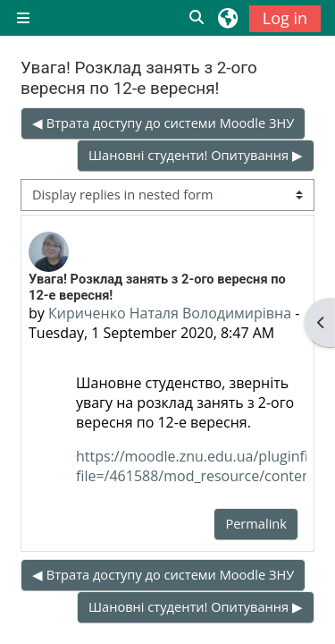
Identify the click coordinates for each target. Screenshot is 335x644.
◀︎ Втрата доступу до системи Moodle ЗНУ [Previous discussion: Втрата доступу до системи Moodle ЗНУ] (163, 123)
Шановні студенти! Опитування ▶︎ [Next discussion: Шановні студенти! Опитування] (196, 155)
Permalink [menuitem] (256, 523)
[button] (197, 18)
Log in (285, 18)
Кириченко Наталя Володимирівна (170, 313)
